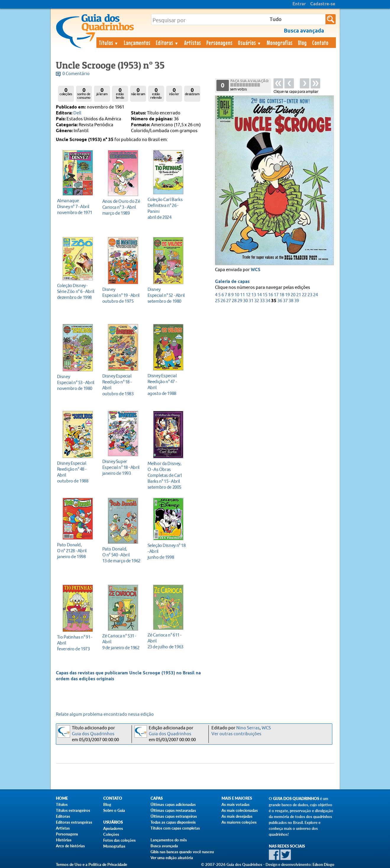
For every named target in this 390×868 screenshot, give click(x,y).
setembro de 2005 (167, 475)
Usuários (250, 43)
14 (259, 295)
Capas (157, 798)
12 (248, 295)
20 (293, 295)
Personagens (220, 43)
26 (223, 301)
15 (265, 295)
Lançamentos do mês (169, 840)
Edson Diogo (323, 864)
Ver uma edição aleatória (172, 858)
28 (234, 301)
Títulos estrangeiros (73, 810)
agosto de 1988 (167, 384)
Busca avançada (164, 846)
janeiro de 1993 (121, 467)
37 (285, 301)
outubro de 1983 (121, 385)
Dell (77, 113)
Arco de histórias (70, 846)
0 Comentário (76, 74)
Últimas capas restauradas (173, 810)
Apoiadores (113, 828)
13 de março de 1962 (121, 555)
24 (315, 295)
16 (271, 295)
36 (280, 301)
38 (291, 301)
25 (217, 301)
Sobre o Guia (114, 810)
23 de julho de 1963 (167, 641)
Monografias (280, 43)
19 (287, 295)
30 (245, 301)
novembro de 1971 (76, 207)
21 (299, 295)
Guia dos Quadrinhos (93, 734)
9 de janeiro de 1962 (121, 642)
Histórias (64, 840)
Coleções (111, 834)
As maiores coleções (239, 822)
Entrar (299, 4)
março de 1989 (121, 207)
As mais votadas (236, 804)
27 (229, 301)
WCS (256, 270)
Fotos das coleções (119, 840)
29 (240, 301)
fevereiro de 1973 (76, 643)
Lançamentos (137, 43)
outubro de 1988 (76, 472)
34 (268, 301)
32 (257, 301)
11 (242, 295)
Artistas (193, 43)
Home (62, 798)
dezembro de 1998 (76, 291)
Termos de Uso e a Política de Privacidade (92, 864)
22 (304, 295)
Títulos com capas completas (175, 828)
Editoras (167, 43)
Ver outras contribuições (236, 734)
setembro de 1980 (167, 295)
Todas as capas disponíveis (173, 822)
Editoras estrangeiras (74, 822)
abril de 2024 (167, 208)
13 (254, 295)
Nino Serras (248, 728)
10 (237, 295)
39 (297, 301)
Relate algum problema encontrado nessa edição (105, 714)
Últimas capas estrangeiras (174, 816)
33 (262, 301)
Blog (302, 43)
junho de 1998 (167, 551)
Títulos (109, 43)
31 (251, 301)
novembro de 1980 (76, 382)
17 (276, 295)
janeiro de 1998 (76, 551)
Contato (320, 43)
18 (282, 295)
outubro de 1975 (121, 295)
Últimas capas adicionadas (173, 804)
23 (310, 295)
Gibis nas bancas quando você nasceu (182, 852)
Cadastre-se (323, 4)
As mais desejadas (237, 816)
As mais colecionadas (240, 810)
